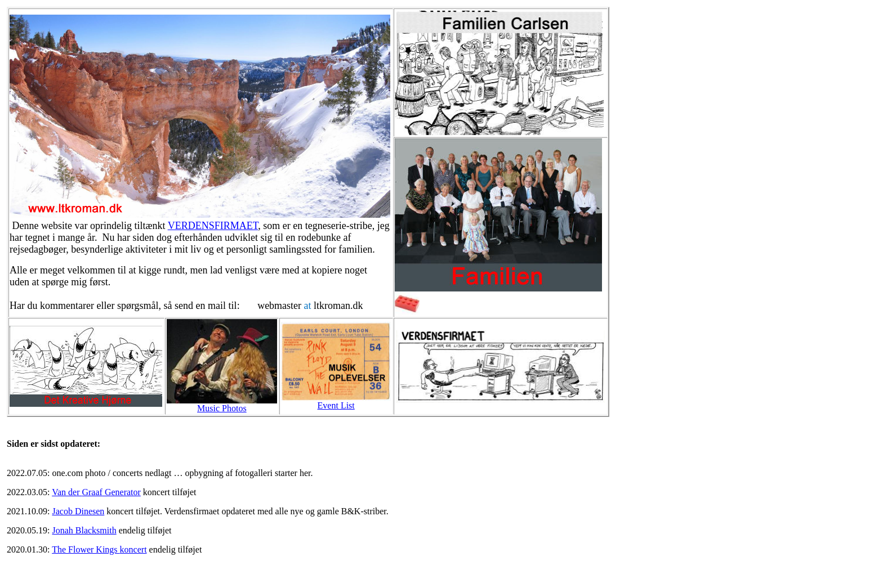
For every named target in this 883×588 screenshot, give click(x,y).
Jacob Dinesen (78, 511)
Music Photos (222, 408)
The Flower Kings (99, 549)
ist (336, 405)
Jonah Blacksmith (84, 530)
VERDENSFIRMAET (213, 226)
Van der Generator (96, 492)
